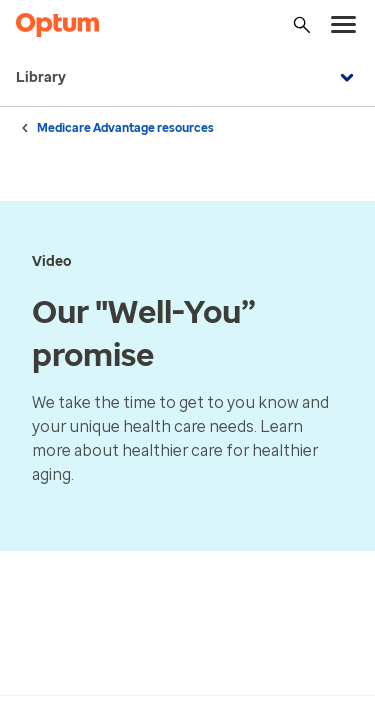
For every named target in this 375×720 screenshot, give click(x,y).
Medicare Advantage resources (125, 128)
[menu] (344, 25)
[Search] (302, 25)
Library (187, 78)
